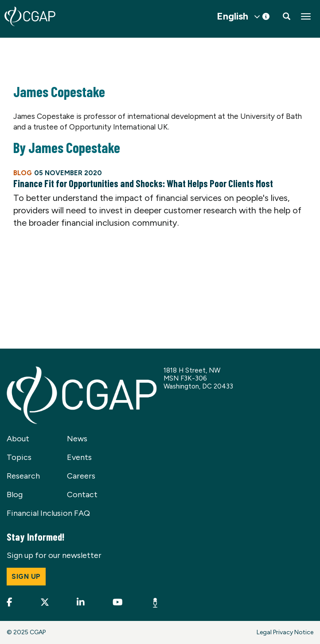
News (77, 439)
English (232, 16)
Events (79, 457)
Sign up (26, 577)
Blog (15, 495)
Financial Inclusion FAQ (48, 513)
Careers (81, 476)
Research (23, 476)
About (18, 439)
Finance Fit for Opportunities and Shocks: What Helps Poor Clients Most (143, 183)
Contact (82, 495)
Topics (19, 457)
